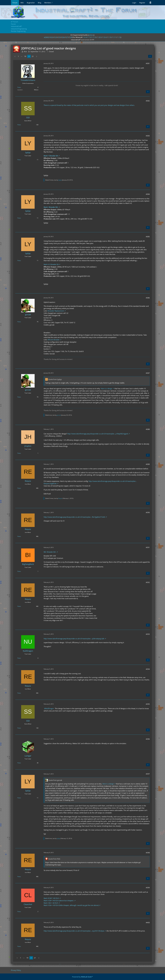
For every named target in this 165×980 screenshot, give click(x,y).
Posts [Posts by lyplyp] (19, 160)
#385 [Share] (148, 237)
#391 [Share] (148, 547)
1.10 (110, 37)
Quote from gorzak (55, 780)
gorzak (59, 415)
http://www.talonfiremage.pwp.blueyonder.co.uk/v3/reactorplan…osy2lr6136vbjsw (74, 931)
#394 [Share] (148, 669)
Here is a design (107, 389)
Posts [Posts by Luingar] (19, 763)
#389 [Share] (148, 464)
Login (134, 3)
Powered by (82, 977)
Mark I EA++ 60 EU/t (51, 903)
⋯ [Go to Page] (22, 56)
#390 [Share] (148, 512)
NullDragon (50, 708)
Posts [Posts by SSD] (19, 125)
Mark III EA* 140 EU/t (51, 898)
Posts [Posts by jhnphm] (19, 453)
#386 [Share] (148, 298)
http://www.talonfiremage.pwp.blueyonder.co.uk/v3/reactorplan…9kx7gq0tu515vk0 (74, 517)
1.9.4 (105, 37)
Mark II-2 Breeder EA (51, 264)
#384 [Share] (148, 194)
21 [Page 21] (33, 56)
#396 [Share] (148, 739)
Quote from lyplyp (55, 379)
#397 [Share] (148, 774)
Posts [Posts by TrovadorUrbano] (19, 87)
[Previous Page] (15, 56)
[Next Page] (37, 56)
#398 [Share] (148, 853)
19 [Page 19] (25, 56)
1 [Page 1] (18, 56)
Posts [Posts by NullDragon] (19, 658)
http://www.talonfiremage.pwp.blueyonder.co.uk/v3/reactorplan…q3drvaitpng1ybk (74, 639)
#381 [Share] (148, 63)
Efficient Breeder (54, 340)
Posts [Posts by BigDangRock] (19, 571)
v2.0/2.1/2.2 (49, 37)
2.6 (63, 37)
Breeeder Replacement (56, 311)
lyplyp (60, 180)
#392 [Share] (148, 582)
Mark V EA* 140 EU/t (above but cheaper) (59, 901)
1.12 (119, 37)
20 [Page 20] (29, 56)
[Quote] (148, 92)
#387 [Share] (148, 373)
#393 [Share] (148, 634)
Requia (60, 498)
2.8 (71, 37)
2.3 (56, 37)
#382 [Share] (148, 101)
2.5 (59, 37)
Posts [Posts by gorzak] (19, 322)
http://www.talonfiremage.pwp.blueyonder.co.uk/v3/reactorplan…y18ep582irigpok (98, 434)
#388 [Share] (148, 429)
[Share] (150, 56)
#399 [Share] (148, 888)
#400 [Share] (148, 923)
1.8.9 (99, 37)
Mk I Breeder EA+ (50, 552)
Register (142, 3)
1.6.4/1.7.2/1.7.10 (90, 37)
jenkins (91, 35)
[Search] (150, 3)
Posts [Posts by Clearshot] (19, 912)
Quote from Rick (54, 859)
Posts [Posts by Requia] (19, 488)
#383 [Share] (148, 136)
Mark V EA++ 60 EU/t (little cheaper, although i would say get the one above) (71, 905)
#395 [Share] (148, 704)
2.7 (67, 37)
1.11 (114, 37)
